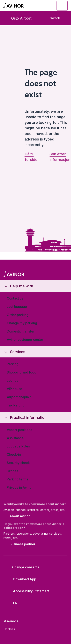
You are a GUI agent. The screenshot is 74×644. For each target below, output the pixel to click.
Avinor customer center (25, 340)
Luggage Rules (18, 446)
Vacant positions (19, 430)
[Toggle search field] (40, 6)
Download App (21, 579)
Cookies (9, 629)
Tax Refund (16, 405)
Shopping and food (22, 372)
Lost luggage (17, 307)
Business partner (19, 544)
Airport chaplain (19, 397)
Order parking (18, 315)
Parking (13, 364)
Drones (12, 471)
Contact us (15, 298)
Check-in (14, 454)
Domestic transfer (21, 331)
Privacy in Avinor (20, 487)
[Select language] (13, 603)
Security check (18, 463)
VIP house (14, 389)
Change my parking (22, 323)
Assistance (15, 438)
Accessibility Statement (28, 591)
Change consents (23, 567)
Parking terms (17, 479)
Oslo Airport (18, 18)
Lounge (13, 381)
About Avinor (17, 516)
